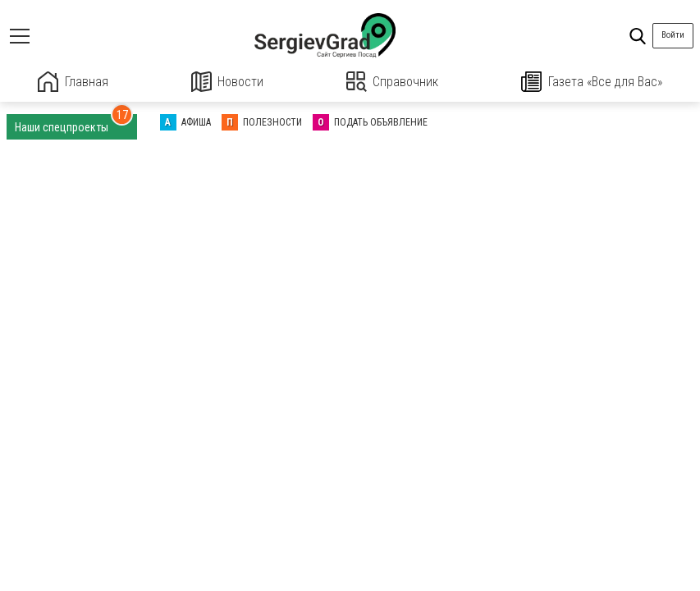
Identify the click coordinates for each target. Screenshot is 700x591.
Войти (673, 35)
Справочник (393, 82)
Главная (73, 82)
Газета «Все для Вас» (592, 82)
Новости (227, 82)
